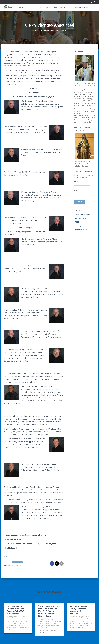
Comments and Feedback (81, 7)
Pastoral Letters (65, 7)
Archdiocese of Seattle (83, 215)
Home (42, 7)
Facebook (89, 2)
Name (82, 183)
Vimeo (94, 2)
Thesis (55, 7)
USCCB (77, 222)
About (48, 7)
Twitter (92, 2)
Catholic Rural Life (81, 230)
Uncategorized (17, 560)
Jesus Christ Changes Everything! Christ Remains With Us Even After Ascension (17, 608)
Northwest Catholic (81, 218)
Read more (20, 628)
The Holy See (79, 226)
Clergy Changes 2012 (15, 564)
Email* (82, 192)
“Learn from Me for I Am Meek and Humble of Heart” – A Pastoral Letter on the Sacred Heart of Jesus (49, 610)
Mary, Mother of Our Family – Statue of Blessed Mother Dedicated (79, 608)
